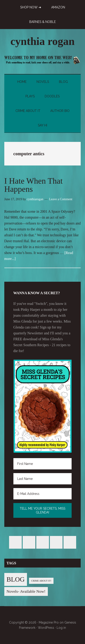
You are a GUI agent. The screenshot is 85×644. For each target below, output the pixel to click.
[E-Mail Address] (43, 494)
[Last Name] (43, 479)
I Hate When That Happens (34, 185)
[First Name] (43, 464)
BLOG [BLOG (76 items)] (16, 579)
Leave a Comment (61, 199)
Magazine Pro (49, 622)
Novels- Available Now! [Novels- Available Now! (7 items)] (26, 591)
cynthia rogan (42, 41)
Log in (61, 628)
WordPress (46, 628)
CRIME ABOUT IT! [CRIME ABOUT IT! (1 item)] (41, 581)
